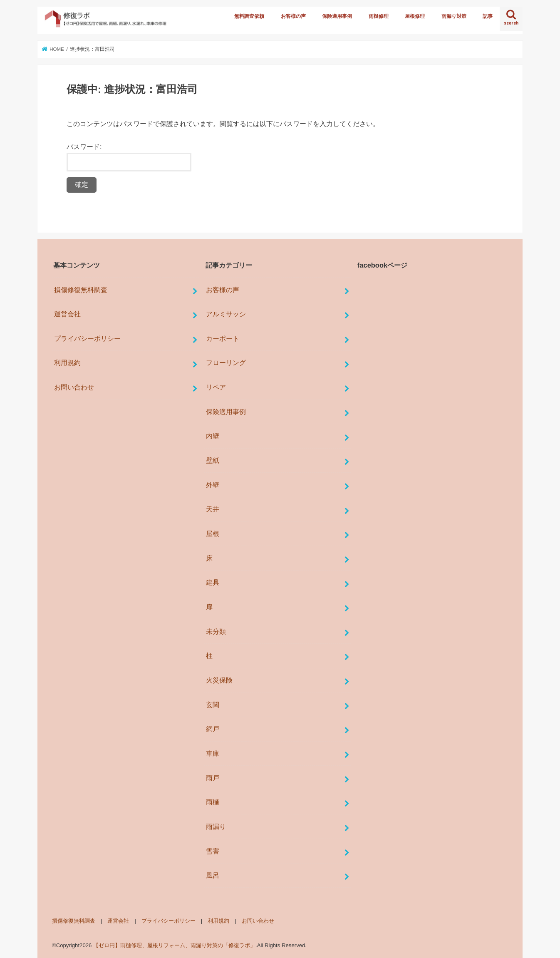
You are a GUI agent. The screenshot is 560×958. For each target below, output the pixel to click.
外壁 (213, 485)
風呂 (213, 875)
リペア (216, 387)
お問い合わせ (74, 387)
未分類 (216, 631)
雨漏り (216, 826)
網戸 (213, 729)
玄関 (213, 705)
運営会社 (67, 314)
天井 (213, 509)
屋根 (213, 534)
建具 (213, 582)
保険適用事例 (337, 16)
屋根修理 (415, 16)
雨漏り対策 (454, 16)
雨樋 (213, 802)
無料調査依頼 (249, 16)
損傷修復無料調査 (81, 290)
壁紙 (213, 460)
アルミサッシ (226, 314)
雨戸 (213, 778)
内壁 (213, 436)
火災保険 (219, 680)
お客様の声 (293, 16)
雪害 (213, 851)
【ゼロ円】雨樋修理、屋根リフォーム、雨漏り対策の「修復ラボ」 (174, 945)
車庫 (213, 753)
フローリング (226, 362)
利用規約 (67, 362)
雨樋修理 (379, 16)
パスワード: (129, 157)
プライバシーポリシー (87, 338)
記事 (488, 16)
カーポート (223, 338)
